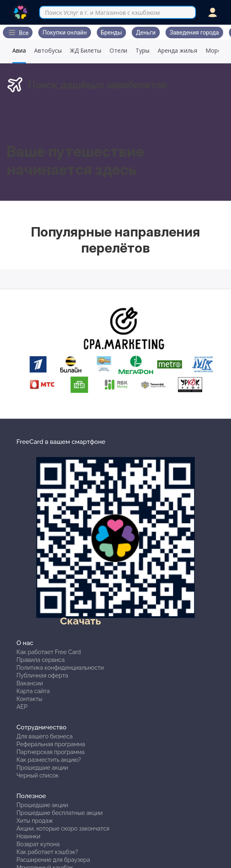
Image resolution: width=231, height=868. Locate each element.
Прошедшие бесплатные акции (59, 813)
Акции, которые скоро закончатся (63, 829)
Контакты (29, 699)
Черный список (38, 775)
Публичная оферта (42, 675)
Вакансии (30, 683)
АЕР (22, 707)
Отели (118, 50)
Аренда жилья (177, 50)
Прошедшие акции (42, 768)
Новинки (28, 836)
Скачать (80, 621)
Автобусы (48, 50)
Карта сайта (33, 691)
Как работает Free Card (49, 652)
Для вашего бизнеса (44, 736)
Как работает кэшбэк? (47, 852)
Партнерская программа (50, 752)
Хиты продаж (35, 821)
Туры (142, 50)
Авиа (19, 50)
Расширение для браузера (53, 860)
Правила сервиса (41, 660)
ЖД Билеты (86, 50)
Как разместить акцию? (49, 760)
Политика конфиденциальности (60, 668)
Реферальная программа (51, 744)
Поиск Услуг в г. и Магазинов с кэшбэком (102, 13)
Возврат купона (38, 844)
